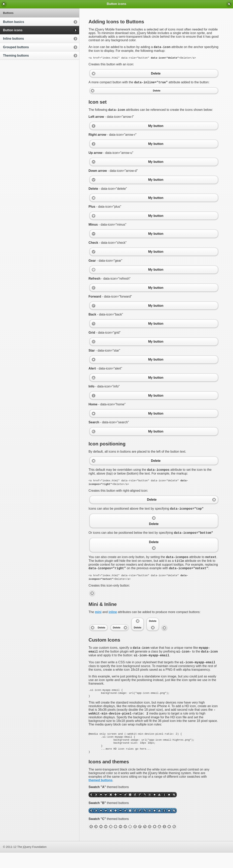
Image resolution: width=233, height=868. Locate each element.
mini (98, 617)
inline (113, 617)
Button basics (14, 22)
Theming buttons (16, 56)
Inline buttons (13, 39)
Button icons (13, 30)
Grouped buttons (16, 47)
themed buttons (101, 796)
